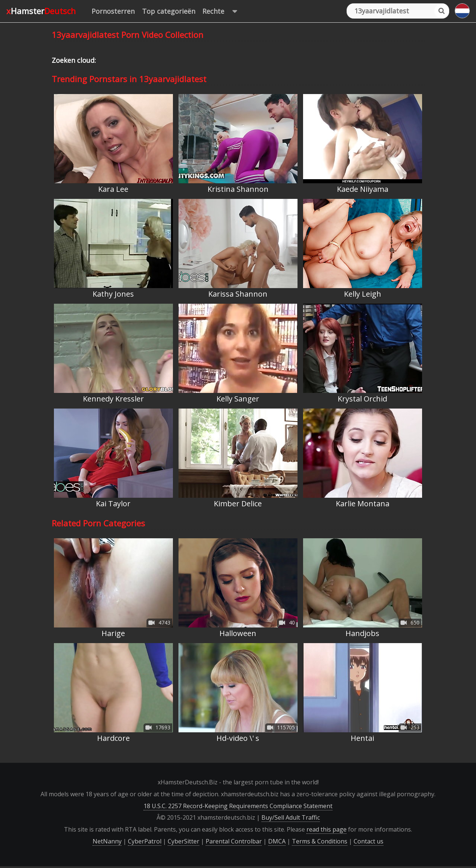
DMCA (277, 841)
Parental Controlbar (234, 841)
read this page (327, 829)
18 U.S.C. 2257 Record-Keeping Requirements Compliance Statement (238, 806)
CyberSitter (184, 841)
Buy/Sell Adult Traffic (291, 817)
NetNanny (107, 841)
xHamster (41, 11)
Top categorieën (169, 11)
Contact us (369, 841)
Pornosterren (113, 11)
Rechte (223, 11)
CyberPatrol (145, 841)
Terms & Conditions (320, 841)
